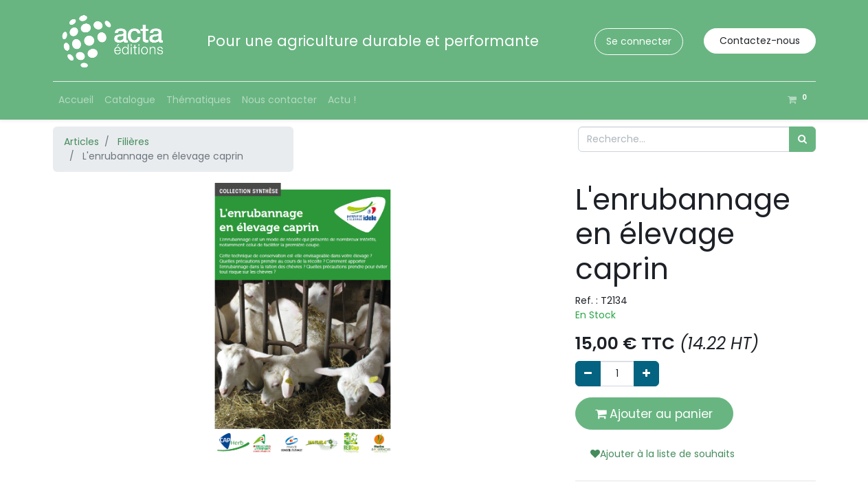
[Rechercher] (802, 139)
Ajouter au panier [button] (654, 414)
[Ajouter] (646, 374)
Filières (133, 142)
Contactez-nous (760, 41)
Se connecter (639, 41)
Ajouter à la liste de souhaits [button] (663, 454)
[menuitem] (76, 100)
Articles (81, 142)
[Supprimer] (588, 374)
